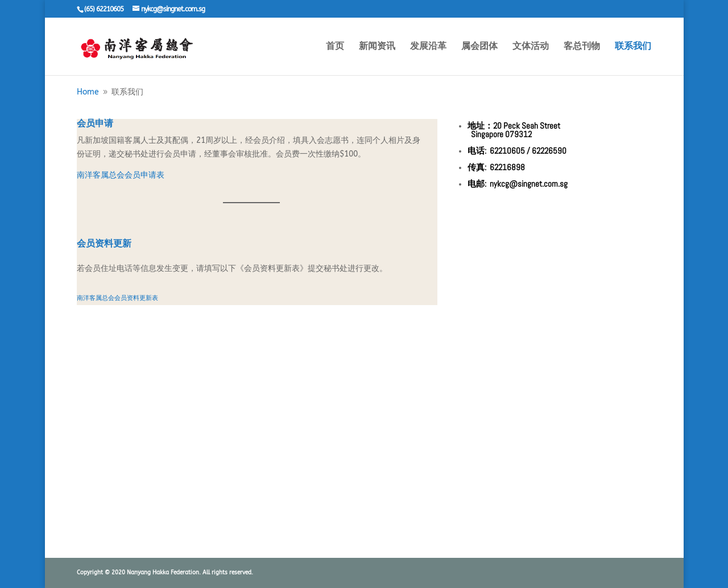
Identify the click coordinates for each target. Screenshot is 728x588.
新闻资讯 (377, 47)
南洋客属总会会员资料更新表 (117, 298)
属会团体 (479, 47)
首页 (335, 47)
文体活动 (531, 47)
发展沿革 (428, 47)
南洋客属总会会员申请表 (121, 175)
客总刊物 (582, 47)
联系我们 (633, 47)
